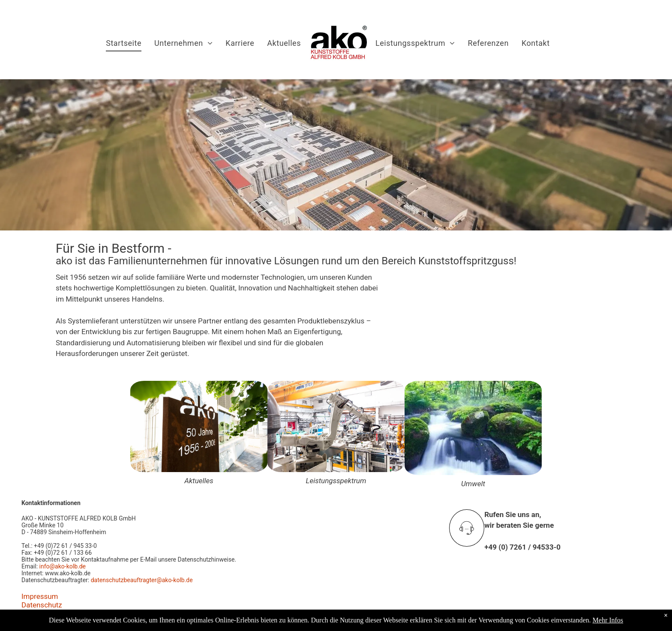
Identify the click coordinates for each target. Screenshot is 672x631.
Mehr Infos (608, 620)
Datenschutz (42, 605)
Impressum (40, 596)
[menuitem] (124, 43)
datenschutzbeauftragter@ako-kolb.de (142, 580)
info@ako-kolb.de (63, 566)
